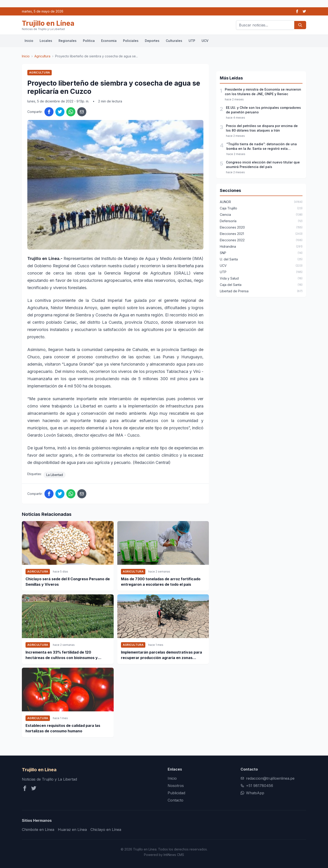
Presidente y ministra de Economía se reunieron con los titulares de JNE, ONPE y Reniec (263, 92)
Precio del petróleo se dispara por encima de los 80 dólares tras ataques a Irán (262, 128)
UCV (205, 41)
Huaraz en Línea (72, 830)
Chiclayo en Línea (106, 830)
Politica (89, 41)
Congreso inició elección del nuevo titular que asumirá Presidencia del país (263, 164)
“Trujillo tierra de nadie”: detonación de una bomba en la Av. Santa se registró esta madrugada (262, 146)
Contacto (176, 800)
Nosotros (176, 786)
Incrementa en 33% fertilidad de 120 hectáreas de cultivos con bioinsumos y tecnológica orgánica (62, 655)
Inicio (29, 41)
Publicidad (176, 793)
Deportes (152, 41)
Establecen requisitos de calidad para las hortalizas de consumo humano (63, 728)
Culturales (174, 41)
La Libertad (55, 475)
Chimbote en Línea (38, 830)
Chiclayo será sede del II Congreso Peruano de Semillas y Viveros (68, 582)
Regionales (68, 41)
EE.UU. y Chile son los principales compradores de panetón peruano (263, 110)
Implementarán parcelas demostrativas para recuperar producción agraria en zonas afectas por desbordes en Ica (161, 655)
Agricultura (42, 56)
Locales (46, 41)
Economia (109, 41)
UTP (192, 41)
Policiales (131, 41)
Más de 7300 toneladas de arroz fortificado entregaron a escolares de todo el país (161, 582)
